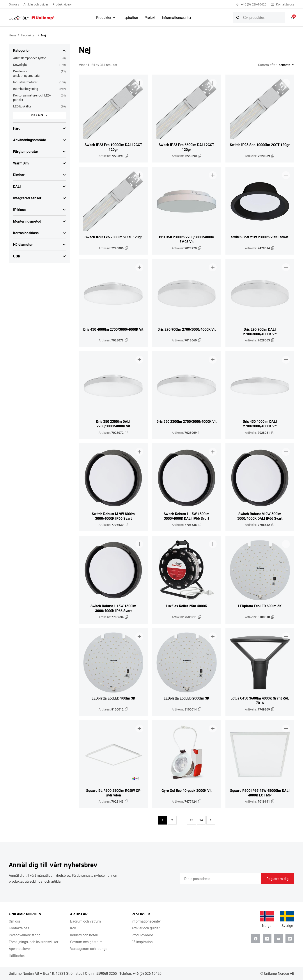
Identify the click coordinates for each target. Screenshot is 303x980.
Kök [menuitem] (73, 928)
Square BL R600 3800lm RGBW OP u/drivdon (113, 793)
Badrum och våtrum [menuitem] (85, 921)
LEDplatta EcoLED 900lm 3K (113, 698)
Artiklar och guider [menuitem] (36, 4)
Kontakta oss (283, 4)
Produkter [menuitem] (104, 17)
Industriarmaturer (25, 82)
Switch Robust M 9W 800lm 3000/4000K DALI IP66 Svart (260, 516)
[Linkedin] (267, 939)
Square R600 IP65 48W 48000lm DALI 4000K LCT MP (260, 793)
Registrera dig (277, 879)
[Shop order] (286, 65)
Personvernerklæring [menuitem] (25, 935)
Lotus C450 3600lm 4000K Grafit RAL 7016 (260, 700)
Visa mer (37, 115)
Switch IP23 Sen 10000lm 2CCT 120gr (260, 145)
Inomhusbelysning (26, 89)
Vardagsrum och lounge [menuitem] (89, 949)
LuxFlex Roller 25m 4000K (186, 606)
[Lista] (292, 18)
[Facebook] (256, 939)
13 (191, 820)
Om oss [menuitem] (14, 4)
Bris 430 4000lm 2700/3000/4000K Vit (113, 329)
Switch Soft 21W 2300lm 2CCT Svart (260, 237)
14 (201, 820)
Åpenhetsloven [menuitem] (20, 949)
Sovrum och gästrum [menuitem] (86, 942)
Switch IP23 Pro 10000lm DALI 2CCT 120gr (113, 147)
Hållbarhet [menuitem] (17, 956)
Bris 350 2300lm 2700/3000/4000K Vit (186, 421)
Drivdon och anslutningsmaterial (27, 73)
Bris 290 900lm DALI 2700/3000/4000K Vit (260, 332)
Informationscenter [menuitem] (177, 17)
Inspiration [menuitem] (130, 17)
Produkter (28, 35)
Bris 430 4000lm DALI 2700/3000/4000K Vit (260, 424)
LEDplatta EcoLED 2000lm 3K (186, 698)
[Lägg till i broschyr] (139, 83)
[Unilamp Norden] (32, 18)
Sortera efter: (268, 65)
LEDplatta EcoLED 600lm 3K (260, 606)
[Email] (220, 879)
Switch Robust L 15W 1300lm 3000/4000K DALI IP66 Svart (187, 516)
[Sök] (238, 18)
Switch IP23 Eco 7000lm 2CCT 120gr (113, 237)
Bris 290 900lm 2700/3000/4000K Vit (187, 329)
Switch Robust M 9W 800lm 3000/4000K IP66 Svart (113, 516)
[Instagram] (290, 939)
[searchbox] (259, 18)
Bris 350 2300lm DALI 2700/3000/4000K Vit (113, 424)
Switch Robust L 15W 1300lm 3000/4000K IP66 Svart (113, 608)
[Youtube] (278, 939)
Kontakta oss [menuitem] (19, 928)
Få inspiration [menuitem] (142, 942)
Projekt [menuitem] (150, 17)
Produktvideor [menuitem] (62, 4)
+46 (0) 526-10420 (251, 4)
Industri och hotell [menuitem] (84, 935)
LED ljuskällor (22, 106)
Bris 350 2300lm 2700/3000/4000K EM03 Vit (187, 239)
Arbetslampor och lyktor (29, 58)
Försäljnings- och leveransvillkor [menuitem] (34, 942)
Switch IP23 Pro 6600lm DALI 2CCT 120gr (186, 147)
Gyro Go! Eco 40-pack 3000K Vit (186, 790)
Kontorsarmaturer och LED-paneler (32, 97)
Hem (12, 35)
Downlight (20, 65)
